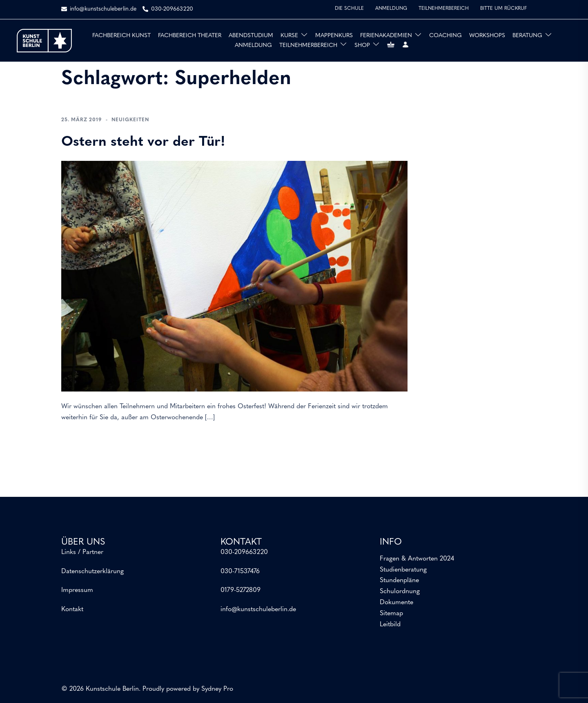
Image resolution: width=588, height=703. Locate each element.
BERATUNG (527, 36)
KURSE (289, 36)
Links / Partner (82, 552)
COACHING (445, 36)
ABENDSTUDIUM (251, 36)
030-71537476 (240, 572)
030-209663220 (244, 552)
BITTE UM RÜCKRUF (503, 9)
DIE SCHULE (349, 9)
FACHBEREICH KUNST (121, 36)
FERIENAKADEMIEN (386, 36)
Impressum (77, 590)
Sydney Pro (217, 689)
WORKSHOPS (487, 36)
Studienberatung (403, 570)
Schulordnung (400, 592)
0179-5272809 (241, 590)
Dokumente (396, 603)
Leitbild (390, 625)
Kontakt (72, 610)
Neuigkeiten (130, 120)
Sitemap (391, 614)
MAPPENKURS (334, 36)
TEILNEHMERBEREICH (444, 9)
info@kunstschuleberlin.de (258, 610)
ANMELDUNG (391, 9)
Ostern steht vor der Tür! (144, 142)
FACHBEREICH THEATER (190, 36)
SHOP (362, 46)
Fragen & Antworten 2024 (417, 559)
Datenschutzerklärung (92, 572)
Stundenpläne (399, 581)
